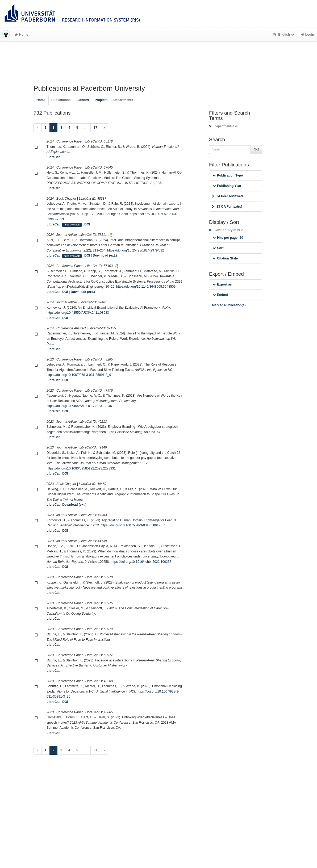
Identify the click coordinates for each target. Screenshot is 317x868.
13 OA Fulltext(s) (227, 207)
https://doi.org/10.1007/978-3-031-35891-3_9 (79, 375)
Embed (220, 295)
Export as (222, 284)
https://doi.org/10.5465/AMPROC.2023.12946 (79, 406)
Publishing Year (227, 186)
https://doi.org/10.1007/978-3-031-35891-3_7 (133, 525)
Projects (101, 100)
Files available (72, 225)
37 (95, 128)
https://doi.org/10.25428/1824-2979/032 (135, 250)
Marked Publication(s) (229, 305)
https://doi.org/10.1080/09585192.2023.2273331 (81, 468)
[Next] (104, 128)
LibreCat (53, 157)
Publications (61, 100)
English (284, 35)
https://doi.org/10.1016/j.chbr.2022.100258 (141, 562)
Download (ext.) (105, 255)
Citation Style (225, 258)
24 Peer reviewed (227, 196)
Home (21, 35)
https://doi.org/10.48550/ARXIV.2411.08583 (78, 313)
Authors (83, 100)
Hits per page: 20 (228, 238)
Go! (256, 149)
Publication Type (228, 175)
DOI (87, 224)
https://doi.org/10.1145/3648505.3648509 (146, 287)
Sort (218, 248)
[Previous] (38, 128)
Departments (123, 100)
